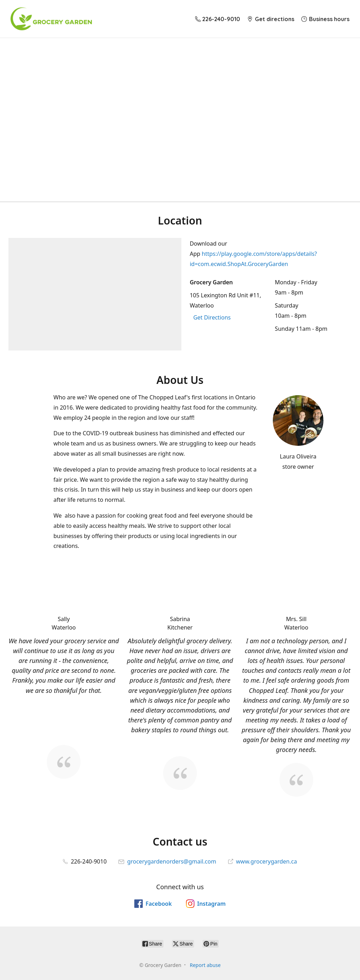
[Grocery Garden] (51, 19)
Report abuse (205, 965)
